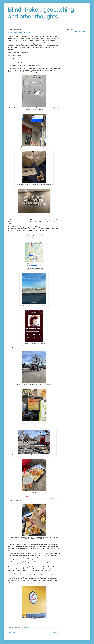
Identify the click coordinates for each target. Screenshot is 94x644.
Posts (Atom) (19, 635)
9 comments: (27, 627)
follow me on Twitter (81, 32)
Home (34, 632)
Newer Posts (12, 632)
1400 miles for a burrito (19, 33)
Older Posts (56, 632)
